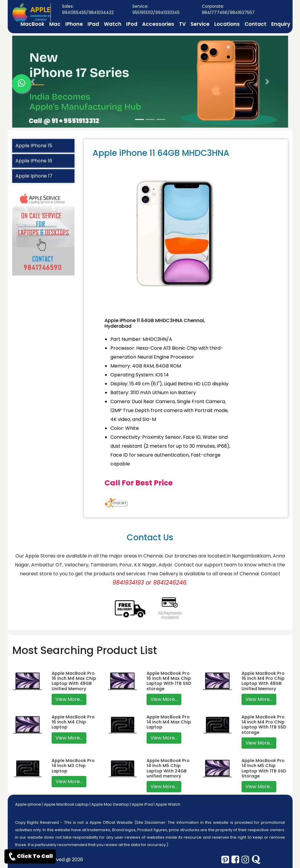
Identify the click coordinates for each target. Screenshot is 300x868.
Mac (55, 24)
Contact (255, 24)
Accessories (158, 24)
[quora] (256, 860)
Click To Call (30, 856)
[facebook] (235, 860)
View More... (69, 699)
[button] (33, 82)
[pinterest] (225, 860)
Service (200, 24)
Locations (227, 24)
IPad (93, 24)
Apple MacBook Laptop (66, 804)
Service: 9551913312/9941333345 (156, 9)
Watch (113, 24)
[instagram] (245, 860)
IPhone (74, 24)
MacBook (32, 24)
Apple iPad (142, 804)
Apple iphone (28, 804)
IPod (132, 24)
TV (182, 24)
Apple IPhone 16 (34, 161)
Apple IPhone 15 (34, 146)
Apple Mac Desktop (110, 804)
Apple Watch (168, 804)
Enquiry (281, 24)
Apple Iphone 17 (34, 176)
